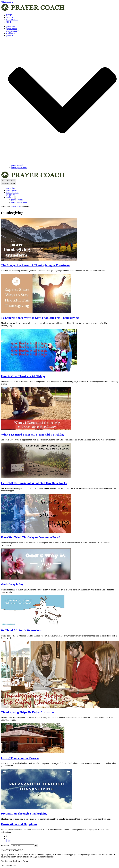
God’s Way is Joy (12, 584)
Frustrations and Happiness (19, 824)
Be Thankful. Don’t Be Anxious (21, 630)
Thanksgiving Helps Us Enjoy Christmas (27, 712)
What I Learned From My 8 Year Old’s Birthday (33, 435)
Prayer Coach (15, 206)
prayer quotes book (19, 168)
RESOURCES (12, 20)
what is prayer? (12, 31)
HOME (9, 15)
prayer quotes (12, 29)
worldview (10, 33)
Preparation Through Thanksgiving (24, 813)
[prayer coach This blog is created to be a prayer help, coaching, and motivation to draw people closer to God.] (33, 11)
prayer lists (11, 26)
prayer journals (17, 165)
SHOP (9, 22)
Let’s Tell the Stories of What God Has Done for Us (34, 483)
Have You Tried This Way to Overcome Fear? (31, 537)
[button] (62, 100)
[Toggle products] (15, 197)
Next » (9, 841)
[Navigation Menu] (8, 181)
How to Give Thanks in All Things (23, 376)
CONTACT (11, 17)
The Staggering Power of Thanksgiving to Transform (35, 265)
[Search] (23, 846)
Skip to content (7, 2)
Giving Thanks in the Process (20, 758)
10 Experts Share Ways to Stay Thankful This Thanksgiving (40, 318)
